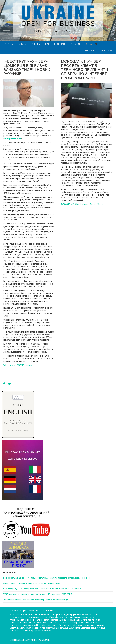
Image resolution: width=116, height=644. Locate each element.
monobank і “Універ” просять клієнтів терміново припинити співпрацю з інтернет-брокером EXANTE (85, 70)
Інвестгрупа (11, 365)
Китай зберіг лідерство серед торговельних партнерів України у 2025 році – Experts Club (42, 589)
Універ (29, 365)
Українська (108, 51)
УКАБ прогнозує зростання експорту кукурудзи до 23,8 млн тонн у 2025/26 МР (38, 594)
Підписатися (91, 51)
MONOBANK (76, 204)
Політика (21, 44)
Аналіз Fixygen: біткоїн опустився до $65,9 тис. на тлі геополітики (32, 583)
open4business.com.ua (21, 640)
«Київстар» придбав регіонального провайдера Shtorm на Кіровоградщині (36, 600)
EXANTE (67, 204)
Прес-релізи (59, 44)
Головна (8, 44)
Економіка (35, 44)
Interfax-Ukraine (41, 640)
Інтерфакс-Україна (13, 138)
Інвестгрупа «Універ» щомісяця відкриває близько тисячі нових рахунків (27, 68)
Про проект (74, 44)
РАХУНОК (21, 365)
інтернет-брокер (89, 204)
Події (47, 44)
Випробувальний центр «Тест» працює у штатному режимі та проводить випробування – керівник (47, 578)
